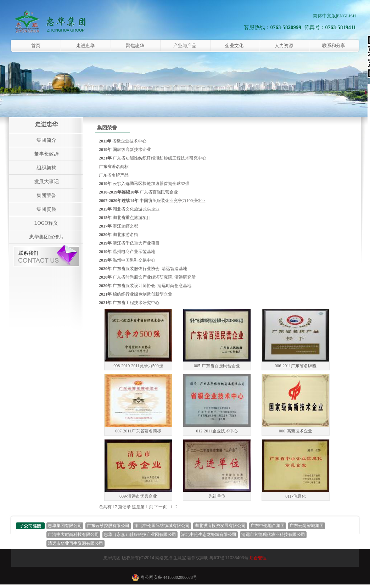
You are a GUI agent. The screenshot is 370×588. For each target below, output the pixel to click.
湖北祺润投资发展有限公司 (220, 526)
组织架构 (46, 168)
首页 (36, 46)
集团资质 (46, 209)
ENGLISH (346, 16)
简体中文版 (324, 16)
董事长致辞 (46, 154)
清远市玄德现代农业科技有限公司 (273, 534)
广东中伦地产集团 (268, 526)
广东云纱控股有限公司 (108, 526)
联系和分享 (334, 46)
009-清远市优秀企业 (138, 496)
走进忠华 (85, 46)
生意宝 (180, 558)
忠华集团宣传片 (46, 237)
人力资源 (284, 46)
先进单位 (217, 496)
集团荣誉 (46, 195)
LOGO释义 (46, 223)
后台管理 (258, 558)
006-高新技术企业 (296, 431)
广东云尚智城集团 (307, 526)
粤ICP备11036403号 (229, 558)
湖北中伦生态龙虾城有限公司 (209, 534)
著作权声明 (198, 558)
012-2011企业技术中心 (217, 431)
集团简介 (46, 140)
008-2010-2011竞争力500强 (138, 366)
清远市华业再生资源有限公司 (75, 543)
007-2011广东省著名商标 (138, 431)
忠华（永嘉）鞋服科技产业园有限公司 (140, 534)
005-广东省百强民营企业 (217, 366)
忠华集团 (112, 558)
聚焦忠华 (135, 46)
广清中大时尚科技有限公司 (73, 534)
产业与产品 (185, 46)
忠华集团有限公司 (65, 526)
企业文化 (234, 46)
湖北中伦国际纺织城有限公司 (162, 526)
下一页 (161, 507)
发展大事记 (46, 182)
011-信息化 (296, 496)
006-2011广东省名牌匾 (296, 366)
